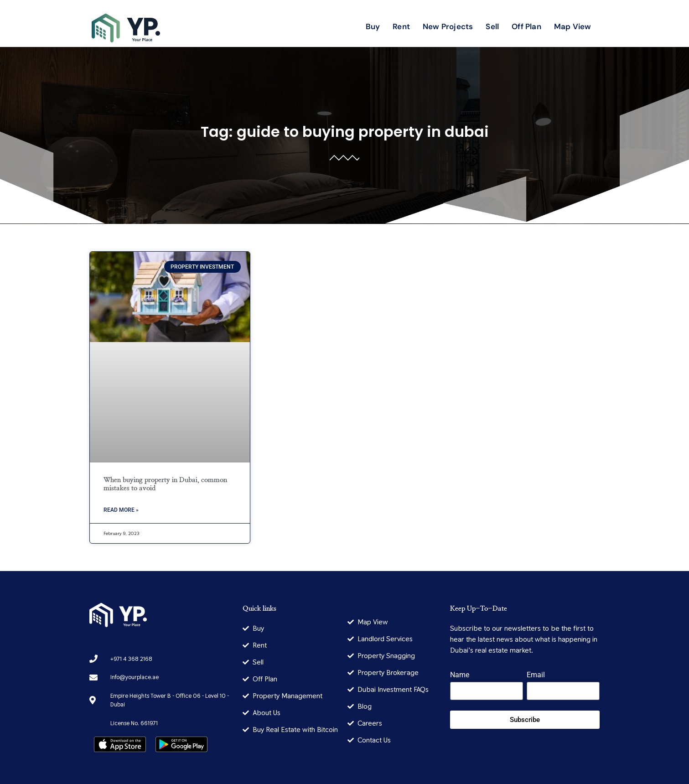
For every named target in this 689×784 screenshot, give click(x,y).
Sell (492, 26)
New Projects (448, 26)
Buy (373, 26)
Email (536, 675)
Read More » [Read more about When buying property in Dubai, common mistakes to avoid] (121, 510)
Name (460, 675)
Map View (573, 26)
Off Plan (526, 26)
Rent (401, 26)
